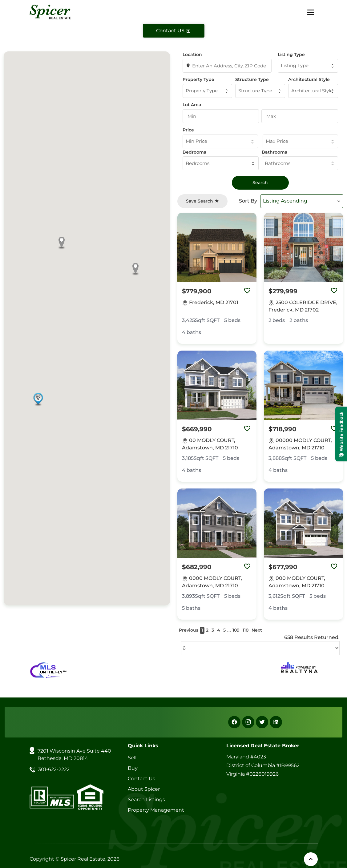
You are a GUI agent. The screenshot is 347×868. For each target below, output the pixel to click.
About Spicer (144, 789)
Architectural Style (309, 79)
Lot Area (192, 105)
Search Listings (146, 800)
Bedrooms (194, 152)
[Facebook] (234, 722)
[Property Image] (217, 247)
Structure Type (252, 79)
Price (188, 130)
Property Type (198, 79)
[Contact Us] (174, 31)
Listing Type (291, 54)
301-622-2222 (54, 769)
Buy (133, 768)
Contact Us (141, 779)
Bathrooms (274, 152)
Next (257, 630)
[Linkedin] (276, 722)
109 (236, 630)
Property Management (156, 810)
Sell (132, 758)
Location (192, 54)
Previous (189, 630)
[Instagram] (248, 722)
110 (246, 630)
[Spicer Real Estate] (50, 12)
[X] (262, 722)
